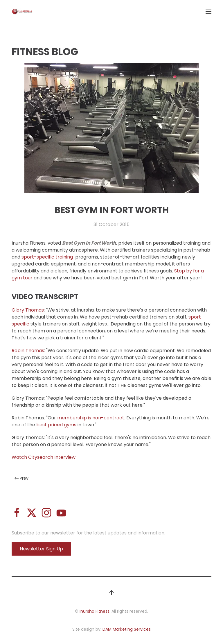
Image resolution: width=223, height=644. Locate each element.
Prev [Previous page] (21, 478)
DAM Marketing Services (127, 629)
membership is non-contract (91, 418)
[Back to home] (22, 12)
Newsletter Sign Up (41, 549)
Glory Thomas (28, 310)
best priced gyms (56, 425)
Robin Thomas (28, 351)
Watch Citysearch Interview (44, 457)
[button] (208, 12)
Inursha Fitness (95, 611)
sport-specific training (48, 257)
